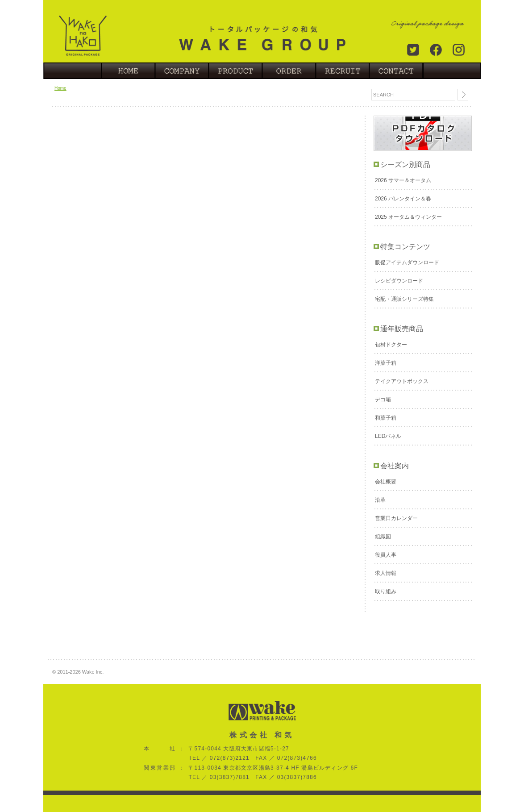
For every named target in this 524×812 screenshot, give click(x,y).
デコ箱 (383, 400)
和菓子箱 (386, 418)
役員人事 (386, 555)
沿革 (380, 500)
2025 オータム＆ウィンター (408, 217)
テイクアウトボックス (402, 381)
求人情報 (386, 573)
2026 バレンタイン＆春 (403, 199)
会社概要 (386, 482)
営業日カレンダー (396, 518)
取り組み (386, 591)
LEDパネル (388, 436)
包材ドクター (391, 345)
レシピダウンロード (399, 281)
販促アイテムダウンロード (407, 262)
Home (60, 88)
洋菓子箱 (386, 363)
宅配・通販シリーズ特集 (404, 299)
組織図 (383, 537)
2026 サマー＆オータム (403, 180)
